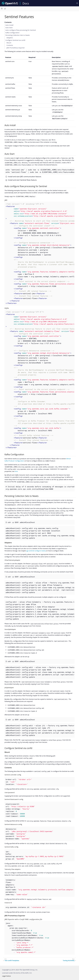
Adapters (10, 38)
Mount (9, 43)
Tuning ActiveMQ (69, 961)
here (16, 471)
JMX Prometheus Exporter (16, 48)
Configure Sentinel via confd (15, 40)
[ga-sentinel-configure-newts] (36, 551)
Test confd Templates (12, 961)
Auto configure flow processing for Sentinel (21, 30)
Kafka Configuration (12, 33)
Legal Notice (6, 976)
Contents (10, 45)
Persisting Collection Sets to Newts (18, 35)
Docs (26, 3)
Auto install (9, 25)
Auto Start (9, 28)
